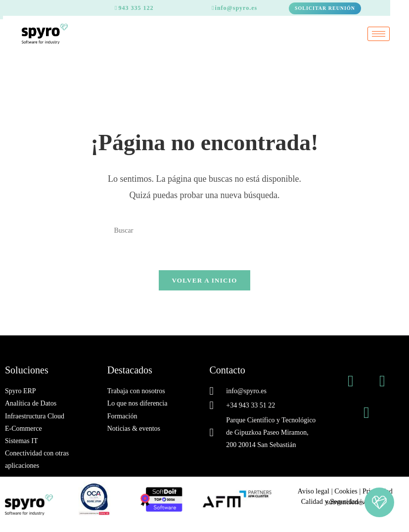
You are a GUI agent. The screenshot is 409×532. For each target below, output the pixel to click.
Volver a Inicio (204, 280)
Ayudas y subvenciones (358, 502)
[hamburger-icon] (379, 34)
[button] (379, 502)
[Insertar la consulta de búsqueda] (204, 230)
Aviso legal (314, 491)
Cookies (346, 491)
